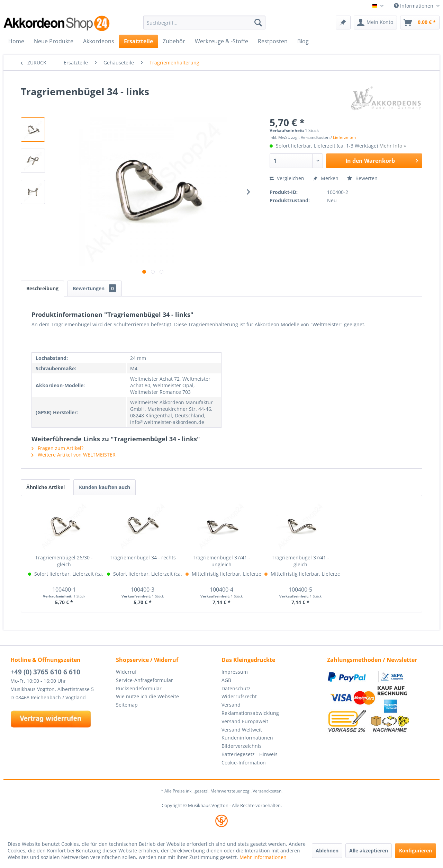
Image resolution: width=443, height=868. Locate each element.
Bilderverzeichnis (242, 746)
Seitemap (127, 705)
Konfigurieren (415, 851)
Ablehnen (327, 851)
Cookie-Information (244, 763)
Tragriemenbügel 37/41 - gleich (300, 561)
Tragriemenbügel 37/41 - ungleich (221, 561)
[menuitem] (204, 23)
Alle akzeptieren (369, 851)
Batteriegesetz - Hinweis (250, 754)
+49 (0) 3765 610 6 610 (45, 672)
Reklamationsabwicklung (250, 713)
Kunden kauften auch (105, 487)
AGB (226, 680)
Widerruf (126, 672)
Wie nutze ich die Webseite (147, 696)
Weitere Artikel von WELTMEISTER (74, 455)
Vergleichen (287, 178)
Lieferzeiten (344, 137)
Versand (231, 705)
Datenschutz (236, 688)
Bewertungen (94, 288)
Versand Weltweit (242, 730)
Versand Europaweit (245, 721)
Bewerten (362, 178)
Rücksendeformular (139, 688)
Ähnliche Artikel (46, 487)
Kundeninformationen (247, 738)
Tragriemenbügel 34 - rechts (143, 557)
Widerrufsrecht (239, 696)
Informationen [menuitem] (414, 6)
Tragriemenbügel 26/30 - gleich (64, 561)
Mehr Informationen (263, 857)
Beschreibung (42, 288)
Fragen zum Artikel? (57, 448)
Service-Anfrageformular (144, 680)
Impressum (235, 672)
